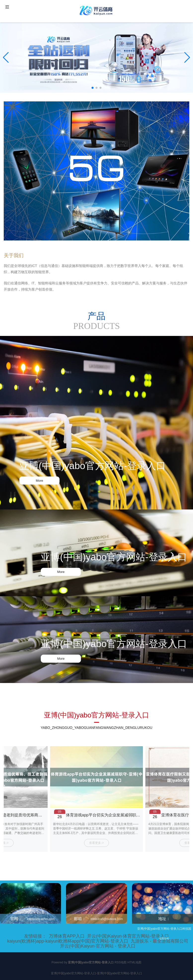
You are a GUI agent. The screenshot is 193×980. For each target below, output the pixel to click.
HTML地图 (135, 962)
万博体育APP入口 (67, 936)
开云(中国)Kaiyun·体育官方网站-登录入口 (128, 936)
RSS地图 (121, 962)
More (39, 480)
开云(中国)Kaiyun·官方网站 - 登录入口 (98, 946)
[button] (187, 58)
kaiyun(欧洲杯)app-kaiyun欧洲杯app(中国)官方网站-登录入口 (68, 941)
